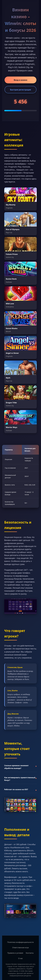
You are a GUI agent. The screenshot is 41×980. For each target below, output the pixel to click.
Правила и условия (15, 953)
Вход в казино (20, 80)
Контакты (30, 953)
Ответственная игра (20, 948)
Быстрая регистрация (21, 90)
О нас (21, 958)
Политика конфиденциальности (20, 942)
